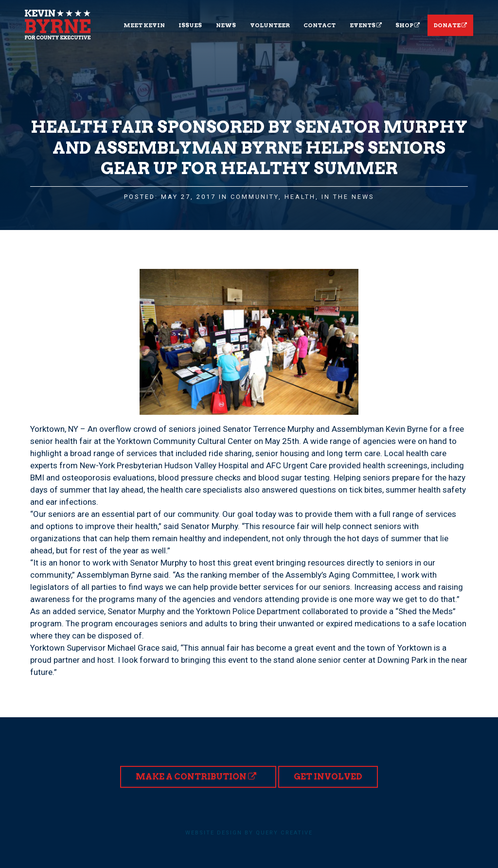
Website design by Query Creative (249, 833)
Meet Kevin (144, 25)
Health (300, 197)
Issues (190, 25)
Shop (408, 25)
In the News (348, 197)
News (226, 25)
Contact (320, 25)
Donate (450, 25)
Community (255, 197)
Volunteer (270, 25)
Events (366, 25)
